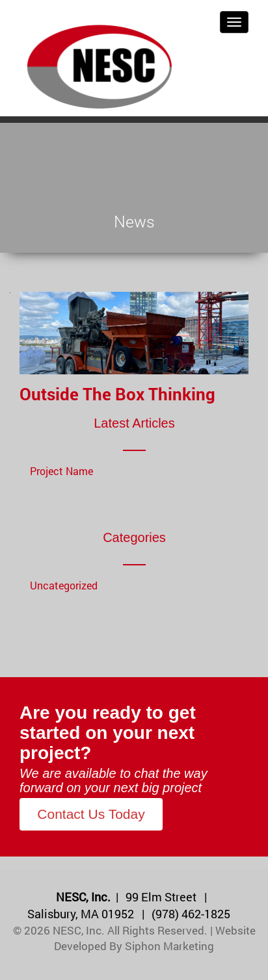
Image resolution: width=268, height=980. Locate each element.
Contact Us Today (91, 814)
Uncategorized (64, 585)
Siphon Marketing (169, 946)
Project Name (61, 471)
